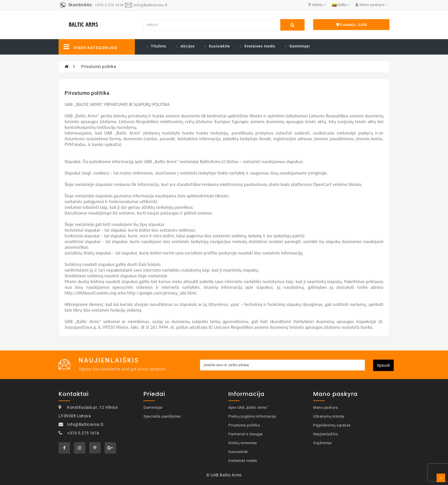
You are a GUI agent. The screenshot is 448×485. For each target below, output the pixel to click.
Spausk (383, 365)
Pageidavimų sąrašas (332, 425)
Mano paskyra (325, 407)
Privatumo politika (99, 67)
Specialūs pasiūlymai (162, 416)
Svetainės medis (260, 46)
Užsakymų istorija (329, 416)
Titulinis (159, 46)
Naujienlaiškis (326, 434)
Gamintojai (300, 46)
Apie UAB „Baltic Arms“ (248, 407)
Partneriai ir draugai (245, 434)
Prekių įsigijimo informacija (252, 416)
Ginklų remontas (243, 443)
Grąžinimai (322, 443)
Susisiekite (219, 46)
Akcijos (188, 46)
